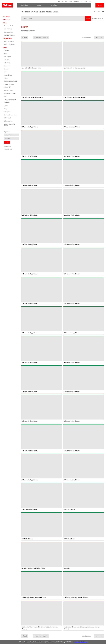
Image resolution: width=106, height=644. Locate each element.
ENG (90, 1)
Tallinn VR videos (9, 41)
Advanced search (98, 18)
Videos (5, 23)
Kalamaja (7, 66)
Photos (5, 47)
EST (86, 1)
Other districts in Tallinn (11, 81)
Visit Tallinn (61, 1)
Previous (38, 37)
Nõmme (6, 78)
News (70, 1)
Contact (39, 5)
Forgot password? (8, 149)
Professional (76, 1)
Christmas (7, 50)
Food (6, 96)
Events (6, 106)
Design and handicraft (10, 100)
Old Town (7, 60)
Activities (7, 103)
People (6, 109)
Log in (100, 5)
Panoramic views (9, 90)
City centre (7, 63)
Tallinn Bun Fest (9, 121)
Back (26, 37)
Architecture (7, 87)
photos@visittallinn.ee (81, 642)
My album (54, 5)
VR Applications (7, 38)
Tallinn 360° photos (9, 44)
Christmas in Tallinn (10, 35)
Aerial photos (8, 57)
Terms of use (24, 5)
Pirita (6, 72)
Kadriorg (7, 69)
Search (88, 18)
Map (66, 1)
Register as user (8, 146)
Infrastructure (8, 112)
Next (44, 37)
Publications (6, 20)
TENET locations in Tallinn (9, 125)
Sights (6, 54)
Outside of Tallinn (9, 84)
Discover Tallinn (9, 32)
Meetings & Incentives (10, 115)
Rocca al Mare (8, 75)
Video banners (8, 29)
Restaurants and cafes (10, 93)
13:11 (82, 1)
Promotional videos (9, 26)
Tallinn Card (7, 118)
